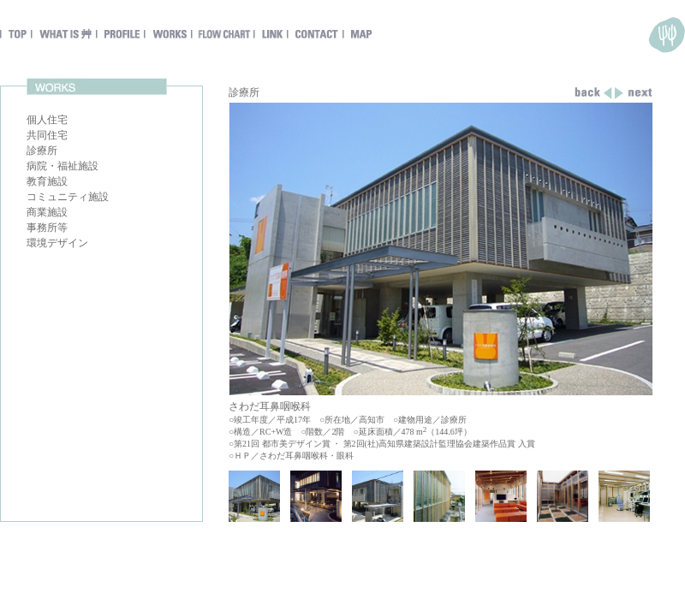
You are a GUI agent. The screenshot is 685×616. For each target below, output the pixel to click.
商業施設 (47, 212)
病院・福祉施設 (63, 166)
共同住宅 (47, 135)
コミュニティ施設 (68, 197)
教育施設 (47, 181)
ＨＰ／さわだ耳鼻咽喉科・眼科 (294, 456)
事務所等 (47, 228)
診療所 (42, 151)
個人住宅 (47, 120)
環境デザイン (57, 243)
